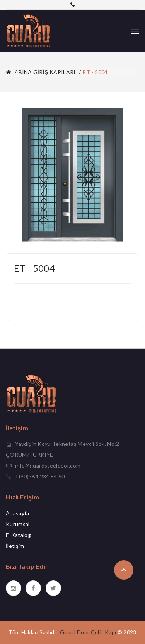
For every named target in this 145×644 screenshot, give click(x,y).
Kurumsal (18, 524)
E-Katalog (18, 535)
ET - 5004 (95, 72)
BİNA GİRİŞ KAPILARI (47, 72)
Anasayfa (18, 513)
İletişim (15, 546)
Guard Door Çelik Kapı (88, 632)
